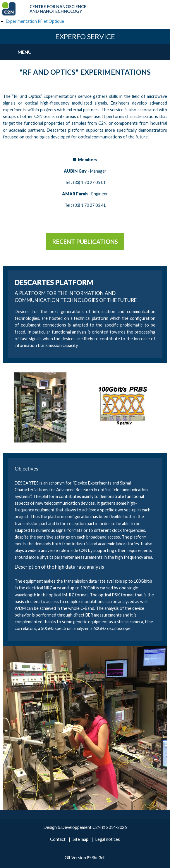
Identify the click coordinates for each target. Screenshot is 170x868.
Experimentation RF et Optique (35, 21)
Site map (80, 839)
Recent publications (85, 242)
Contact (58, 839)
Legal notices (108, 839)
